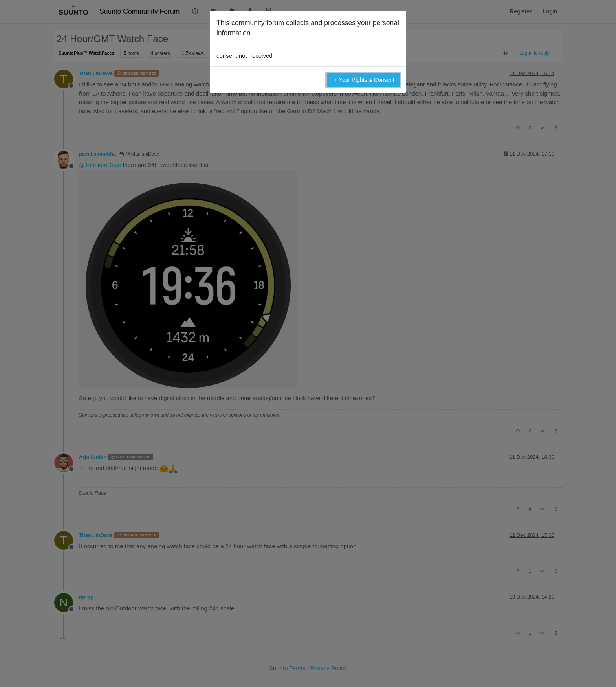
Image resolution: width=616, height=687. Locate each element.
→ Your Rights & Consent (363, 80)
